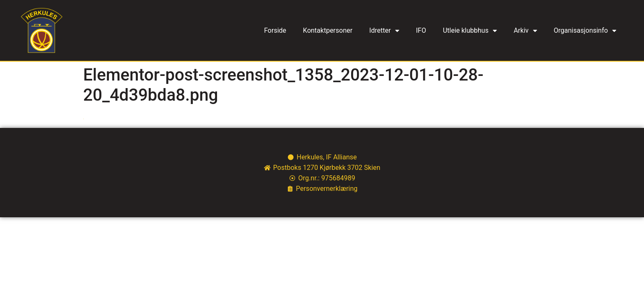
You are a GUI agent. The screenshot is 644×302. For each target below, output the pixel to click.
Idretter (384, 31)
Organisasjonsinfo (585, 31)
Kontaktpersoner (328, 30)
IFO (421, 30)
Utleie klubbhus (470, 31)
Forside (275, 30)
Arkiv (525, 31)
